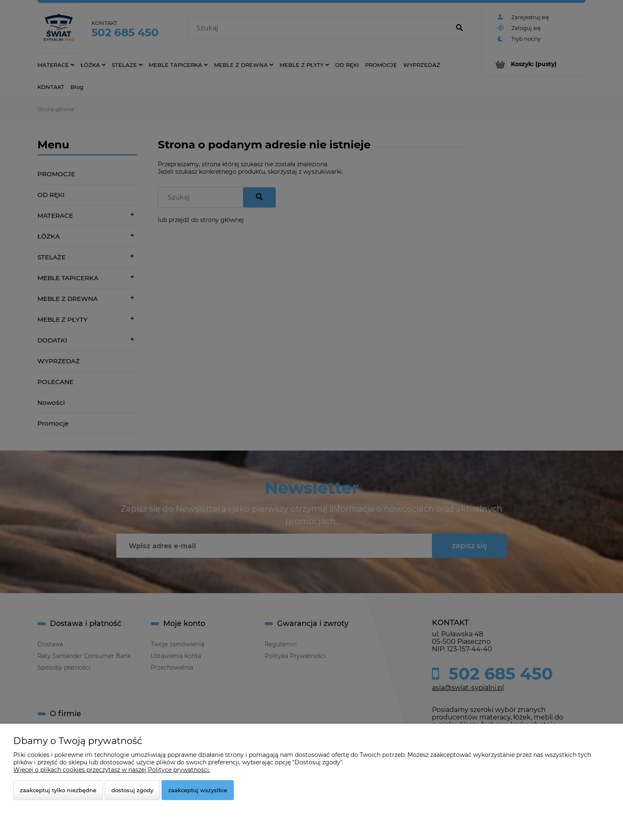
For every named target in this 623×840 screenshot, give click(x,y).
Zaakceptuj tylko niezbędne (58, 790)
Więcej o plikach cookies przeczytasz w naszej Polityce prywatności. (112, 770)
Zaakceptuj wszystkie (198, 790)
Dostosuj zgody (132, 790)
